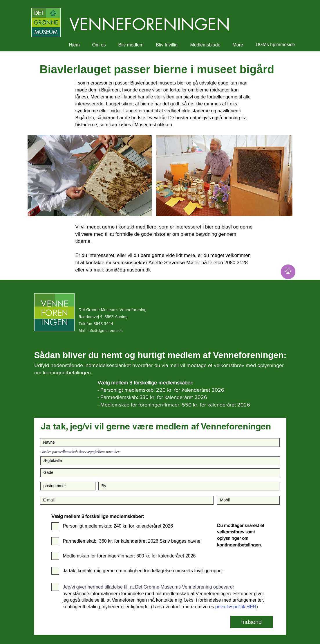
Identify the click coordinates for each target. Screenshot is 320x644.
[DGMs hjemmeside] (276, 45)
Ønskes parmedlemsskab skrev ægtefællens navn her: (81, 452)
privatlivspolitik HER (236, 607)
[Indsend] (252, 622)
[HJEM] (288, 272)
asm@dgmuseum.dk (128, 270)
